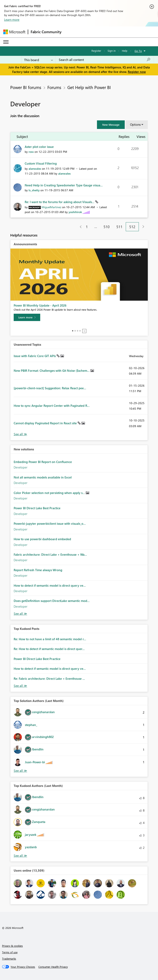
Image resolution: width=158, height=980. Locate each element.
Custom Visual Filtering (41, 163)
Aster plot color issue (39, 147)
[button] (111, 125)
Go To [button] (138, 51)
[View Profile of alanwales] (35, 169)
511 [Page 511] (119, 227)
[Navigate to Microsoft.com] (14, 32)
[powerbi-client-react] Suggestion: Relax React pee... (50, 388)
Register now (137, 72)
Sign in (112, 51)
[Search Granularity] (38, 60)
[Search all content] (105, 60)
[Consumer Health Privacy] (53, 967)
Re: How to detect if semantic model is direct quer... (49, 649)
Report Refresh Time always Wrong (38, 570)
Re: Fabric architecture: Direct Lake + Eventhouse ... (49, 679)
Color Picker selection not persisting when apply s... (50, 493)
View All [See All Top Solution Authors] (20, 771)
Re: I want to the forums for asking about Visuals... (60, 202)
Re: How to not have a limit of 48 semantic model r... (50, 639)
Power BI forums (26, 87)
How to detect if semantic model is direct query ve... (50, 585)
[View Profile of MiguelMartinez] (51, 207)
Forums (54, 87)
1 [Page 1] (87, 227)
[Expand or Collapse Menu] (6, 42)
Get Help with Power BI (89, 87)
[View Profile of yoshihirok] (75, 212)
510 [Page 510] (107, 227)
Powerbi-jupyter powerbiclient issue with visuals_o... (50, 524)
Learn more (12, 20)
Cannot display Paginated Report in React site (46, 423)
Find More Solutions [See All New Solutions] (20, 614)
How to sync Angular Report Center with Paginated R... (52, 406)
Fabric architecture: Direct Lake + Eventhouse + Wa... (50, 554)
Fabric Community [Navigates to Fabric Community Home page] (46, 32)
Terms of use (10, 952)
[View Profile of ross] (31, 152)
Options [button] (135, 124)
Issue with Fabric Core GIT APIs (35, 356)
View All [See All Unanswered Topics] (20, 434)
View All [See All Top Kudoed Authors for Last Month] (20, 856)
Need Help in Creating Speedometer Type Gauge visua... (64, 185)
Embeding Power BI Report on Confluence (43, 462)
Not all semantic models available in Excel (43, 477)
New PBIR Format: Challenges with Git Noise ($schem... (52, 371)
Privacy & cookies (12, 946)
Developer (21, 467)
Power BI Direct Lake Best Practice (37, 508)
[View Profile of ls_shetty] (34, 190)
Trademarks (9, 959)
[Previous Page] (79, 227)
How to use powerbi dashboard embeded (42, 539)
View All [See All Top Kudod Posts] (20, 686)
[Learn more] (27, 317)
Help (125, 51)
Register (96, 51)
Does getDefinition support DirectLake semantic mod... (52, 601)
